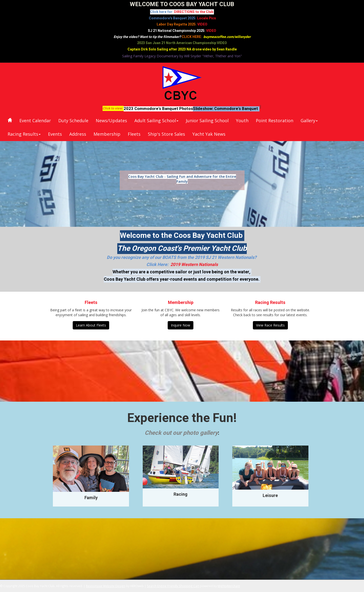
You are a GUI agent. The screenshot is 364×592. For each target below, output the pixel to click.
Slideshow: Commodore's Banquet (225, 109)
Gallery (309, 121)
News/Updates (111, 121)
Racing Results (24, 134)
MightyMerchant (229, 586)
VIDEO (202, 24)
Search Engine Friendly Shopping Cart (173, 586)
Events (55, 134)
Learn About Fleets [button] (91, 325)
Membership (107, 134)
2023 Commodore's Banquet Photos (158, 109)
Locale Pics (206, 18)
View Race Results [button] (270, 325)
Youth (242, 121)
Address (78, 134)
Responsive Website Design (106, 586)
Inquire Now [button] (181, 325)
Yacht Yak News (209, 134)
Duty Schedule (73, 121)
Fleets (134, 134)
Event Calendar (35, 121)
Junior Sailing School (207, 121)
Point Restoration (275, 121)
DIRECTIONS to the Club (194, 12)
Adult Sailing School (156, 121)
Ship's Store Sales (166, 134)
